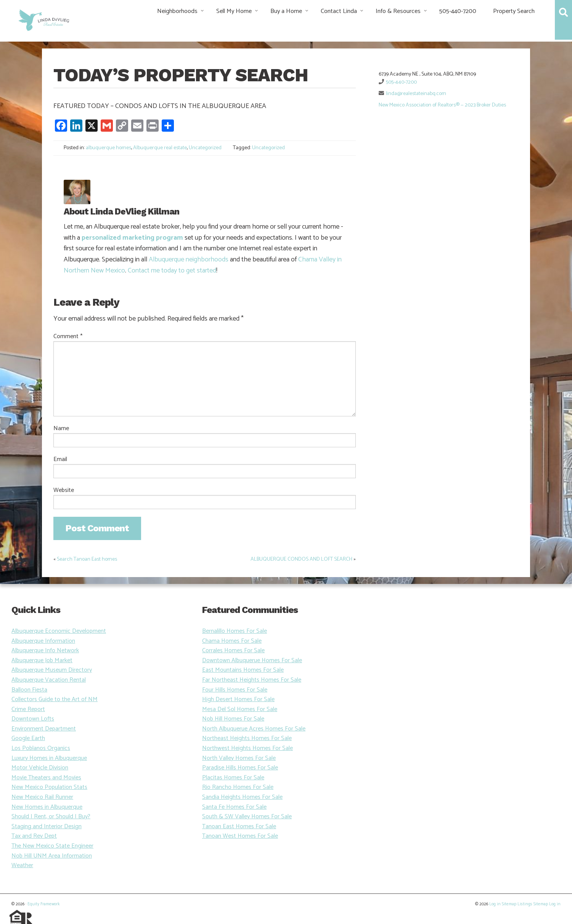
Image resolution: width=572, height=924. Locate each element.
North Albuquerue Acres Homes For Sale (254, 729)
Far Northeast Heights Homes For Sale (252, 680)
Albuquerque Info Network (45, 651)
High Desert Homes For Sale (238, 699)
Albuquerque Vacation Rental (49, 680)
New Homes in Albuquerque (47, 807)
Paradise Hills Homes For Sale (240, 768)
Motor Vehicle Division (40, 768)
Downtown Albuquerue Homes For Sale (252, 660)
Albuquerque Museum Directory (52, 670)
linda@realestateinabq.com (416, 94)
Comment (68, 337)
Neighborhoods (177, 11)
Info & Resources (398, 11)
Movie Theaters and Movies (46, 778)
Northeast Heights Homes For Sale (247, 738)
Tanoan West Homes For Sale (240, 836)
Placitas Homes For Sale (233, 778)
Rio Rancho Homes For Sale (238, 787)
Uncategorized (205, 148)
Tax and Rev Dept (34, 836)
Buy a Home (286, 11)
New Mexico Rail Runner (42, 797)
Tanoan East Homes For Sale (239, 826)
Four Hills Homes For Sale (235, 690)
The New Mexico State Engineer (52, 846)
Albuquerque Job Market (42, 660)
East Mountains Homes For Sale (243, 670)
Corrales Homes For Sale (233, 651)
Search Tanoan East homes (87, 559)
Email (60, 460)
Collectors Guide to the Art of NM (55, 699)
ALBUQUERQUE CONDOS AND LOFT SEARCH (301, 559)
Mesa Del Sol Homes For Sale (240, 709)
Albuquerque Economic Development (59, 631)
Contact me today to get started (172, 271)
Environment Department (44, 729)
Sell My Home (234, 11)
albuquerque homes (108, 148)
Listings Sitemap (533, 904)
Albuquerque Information (43, 641)
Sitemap (509, 904)
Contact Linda (339, 11)
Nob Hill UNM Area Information (52, 856)
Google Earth (28, 738)
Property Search (514, 11)
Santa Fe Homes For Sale (234, 807)
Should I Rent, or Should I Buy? (51, 817)
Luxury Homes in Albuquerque (49, 758)
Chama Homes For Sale (232, 641)
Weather (22, 865)
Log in (495, 904)
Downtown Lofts (33, 719)
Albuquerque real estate (160, 148)
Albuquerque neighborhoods (189, 260)
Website (64, 490)
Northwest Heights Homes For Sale (247, 748)
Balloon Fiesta (29, 690)
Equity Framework (43, 904)
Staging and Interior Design (47, 826)
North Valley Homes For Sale (239, 758)
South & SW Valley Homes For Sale (247, 817)
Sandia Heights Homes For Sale (242, 797)
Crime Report (28, 709)
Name (61, 429)
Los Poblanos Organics (41, 748)
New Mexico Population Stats (49, 787)
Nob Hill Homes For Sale (233, 719)
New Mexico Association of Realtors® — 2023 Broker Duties (442, 105)
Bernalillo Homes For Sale (235, 631)
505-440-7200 (458, 11)
